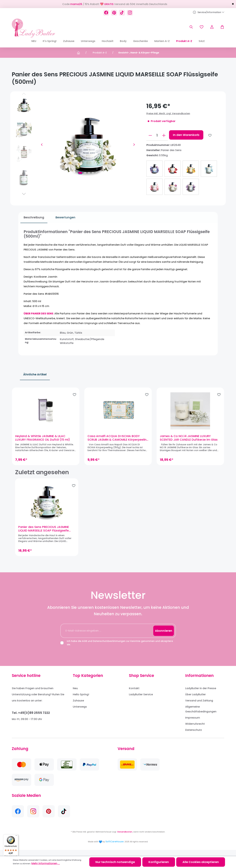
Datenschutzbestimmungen (109, 647)
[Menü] (16, 836)
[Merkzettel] (202, 27)
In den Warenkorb (186, 135)
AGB (85, 647)
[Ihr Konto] (212, 27)
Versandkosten (125, 838)
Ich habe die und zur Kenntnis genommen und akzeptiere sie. (120, 649)
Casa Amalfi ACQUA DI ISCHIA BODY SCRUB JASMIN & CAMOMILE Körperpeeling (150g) (115, 441)
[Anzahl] (157, 135)
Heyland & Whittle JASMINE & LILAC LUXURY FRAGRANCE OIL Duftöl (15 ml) (46, 441)
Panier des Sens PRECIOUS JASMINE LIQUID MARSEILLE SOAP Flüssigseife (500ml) (44, 535)
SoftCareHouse (115, 848)
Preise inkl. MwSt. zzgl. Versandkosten (168, 113)
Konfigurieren (159, 862)
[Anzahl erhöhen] (164, 135)
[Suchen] (191, 27)
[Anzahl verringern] (150, 135)
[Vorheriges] (42, 145)
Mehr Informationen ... (46, 863)
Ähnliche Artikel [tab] (35, 374)
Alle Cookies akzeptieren (201, 862)
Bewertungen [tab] (63, 217)
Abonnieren (164, 637)
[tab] (32, 217)
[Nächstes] (134, 145)
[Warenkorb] (221, 27)
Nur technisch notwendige (115, 862)
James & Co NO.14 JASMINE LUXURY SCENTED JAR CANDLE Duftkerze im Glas (188, 441)
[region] (118, 429)
